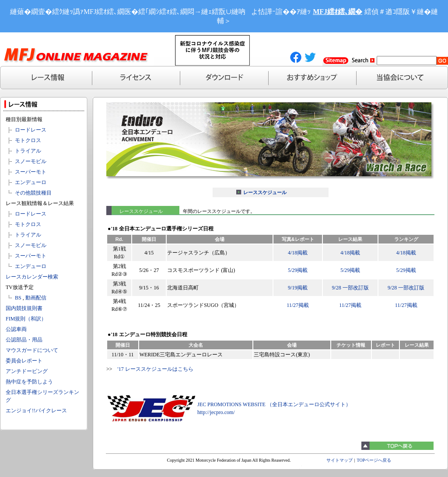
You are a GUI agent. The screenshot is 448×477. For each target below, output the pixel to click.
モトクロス (28, 140)
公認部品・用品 (24, 340)
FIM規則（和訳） (26, 319)
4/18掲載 (298, 253)
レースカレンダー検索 (32, 277)
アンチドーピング (27, 371)
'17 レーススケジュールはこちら (156, 369)
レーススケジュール (265, 192)
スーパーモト (31, 172)
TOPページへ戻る (374, 460)
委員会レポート (24, 361)
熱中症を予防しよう (29, 382)
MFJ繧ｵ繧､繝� (338, 12)
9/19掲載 (298, 288)
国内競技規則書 (24, 308)
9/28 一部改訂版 (350, 288)
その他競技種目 (33, 193)
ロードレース (31, 130)
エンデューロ (31, 182)
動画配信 (36, 298)
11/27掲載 (298, 305)
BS (18, 298)
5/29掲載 (298, 270)
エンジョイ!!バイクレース (36, 411)
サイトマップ (339, 460)
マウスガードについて (32, 350)
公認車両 (16, 329)
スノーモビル (31, 161)
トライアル (28, 151)
